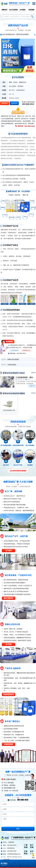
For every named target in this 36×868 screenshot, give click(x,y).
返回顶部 (33, 856)
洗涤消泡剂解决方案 (9, 410)
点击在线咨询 (14, 350)
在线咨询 (14, 103)
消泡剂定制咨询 (9, 694)
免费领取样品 (26, 350)
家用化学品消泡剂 (22, 34)
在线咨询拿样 (9, 744)
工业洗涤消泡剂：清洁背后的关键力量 (26, 377)
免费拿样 (5, 103)
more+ (34, 373)
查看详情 (32, 386)
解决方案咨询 (9, 598)
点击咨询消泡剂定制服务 (18, 471)
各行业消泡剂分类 (8, 34)
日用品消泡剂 (12, 365)
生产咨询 (9, 550)
